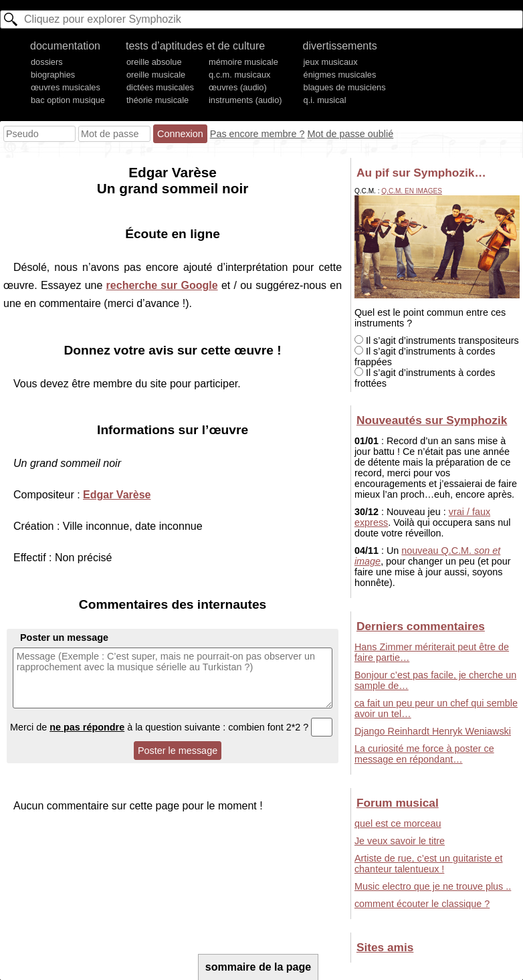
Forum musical (398, 803)
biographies (53, 75)
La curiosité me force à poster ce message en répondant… (424, 754)
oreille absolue (154, 62)
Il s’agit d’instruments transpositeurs (437, 340)
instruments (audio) (245, 100)
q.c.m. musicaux (239, 75)
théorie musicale (158, 100)
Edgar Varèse (117, 495)
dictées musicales (160, 87)
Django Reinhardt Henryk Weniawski (433, 731)
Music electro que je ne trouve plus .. (433, 886)
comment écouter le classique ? (422, 904)
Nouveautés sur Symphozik (432, 420)
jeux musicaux (331, 62)
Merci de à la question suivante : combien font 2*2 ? (171, 727)
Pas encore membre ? (257, 134)
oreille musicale (156, 75)
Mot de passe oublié (350, 134)
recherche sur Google (162, 285)
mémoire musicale (243, 62)
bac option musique (68, 100)
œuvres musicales (66, 87)
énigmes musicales (340, 75)
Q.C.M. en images (412, 191)
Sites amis (385, 947)
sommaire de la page (258, 967)
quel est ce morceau (398, 823)
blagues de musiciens (345, 87)
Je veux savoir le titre (400, 841)
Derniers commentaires (421, 626)
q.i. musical (325, 100)
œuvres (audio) (238, 87)
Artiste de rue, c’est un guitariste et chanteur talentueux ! (429, 864)
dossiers (47, 62)
